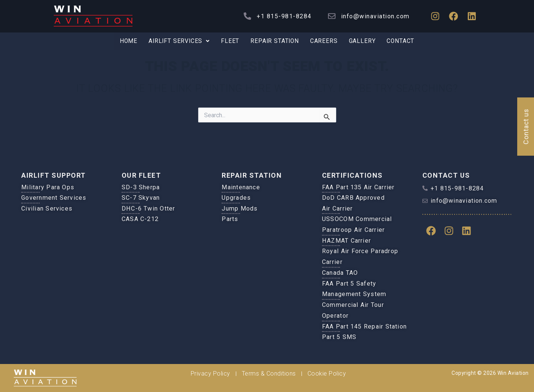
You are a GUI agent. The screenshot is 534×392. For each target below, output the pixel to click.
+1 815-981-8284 (282, 16)
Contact (403, 41)
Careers (325, 41)
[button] (178, 41)
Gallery (364, 41)
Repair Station (275, 41)
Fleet (230, 41)
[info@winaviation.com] (330, 16)
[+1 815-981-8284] (246, 16)
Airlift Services (178, 41)
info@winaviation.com (373, 16)
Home (126, 41)
